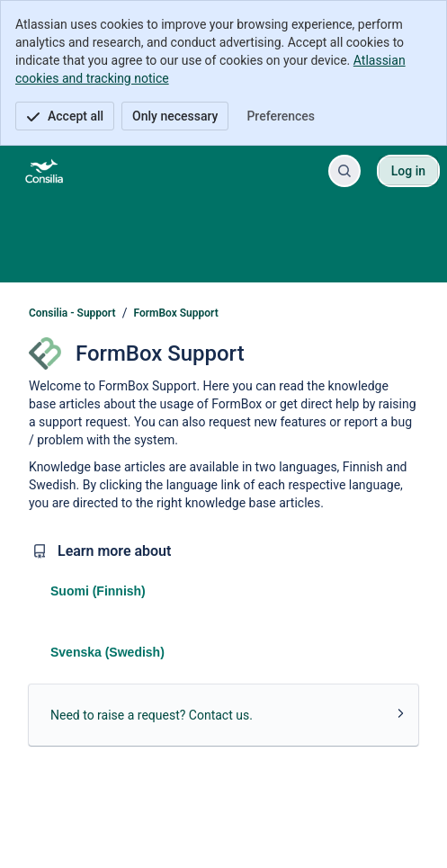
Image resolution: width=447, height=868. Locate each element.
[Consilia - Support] (44, 171)
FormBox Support (176, 313)
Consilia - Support (72, 313)
